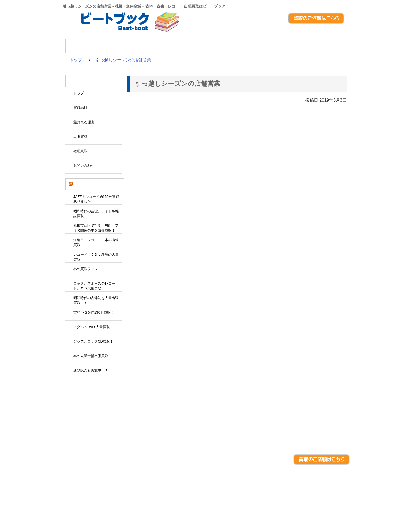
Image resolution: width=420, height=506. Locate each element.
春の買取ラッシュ (87, 269)
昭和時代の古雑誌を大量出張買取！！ (96, 300)
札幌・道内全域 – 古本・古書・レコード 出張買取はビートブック (205, 484)
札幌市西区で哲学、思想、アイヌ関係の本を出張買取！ (96, 228)
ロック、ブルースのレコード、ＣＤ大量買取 (94, 286)
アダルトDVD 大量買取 (92, 327)
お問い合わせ (298, 46)
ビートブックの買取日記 (94, 184)
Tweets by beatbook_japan (85, 386)
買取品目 (130, 46)
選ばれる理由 (173, 46)
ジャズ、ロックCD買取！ (93, 341)
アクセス (341, 46)
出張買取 (216, 46)
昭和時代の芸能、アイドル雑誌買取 (96, 213)
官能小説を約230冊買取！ (94, 312)
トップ (94, 46)
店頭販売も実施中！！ (91, 370)
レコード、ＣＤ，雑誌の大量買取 (96, 257)
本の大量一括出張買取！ (93, 356)
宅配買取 (255, 46)
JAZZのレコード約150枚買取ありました (96, 199)
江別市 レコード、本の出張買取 (96, 242)
